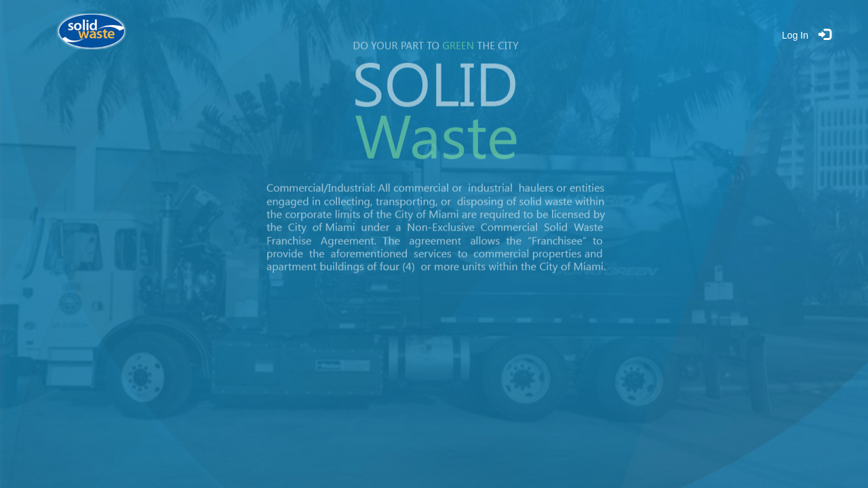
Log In (795, 35)
